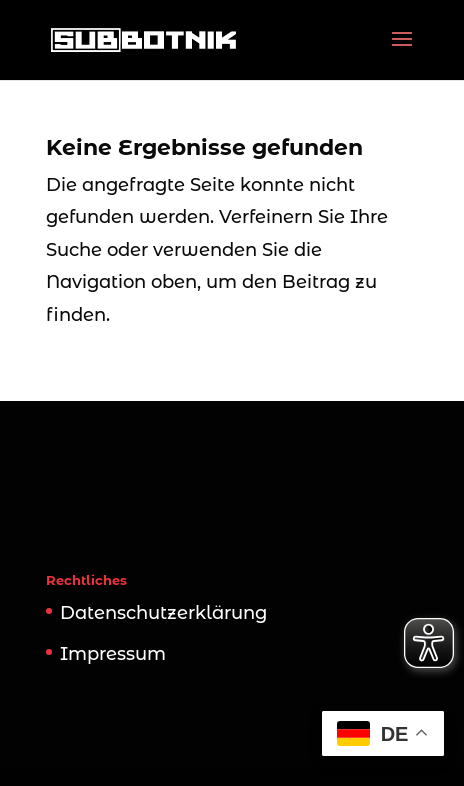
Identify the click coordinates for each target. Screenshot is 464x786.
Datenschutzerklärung (163, 613)
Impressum (113, 654)
